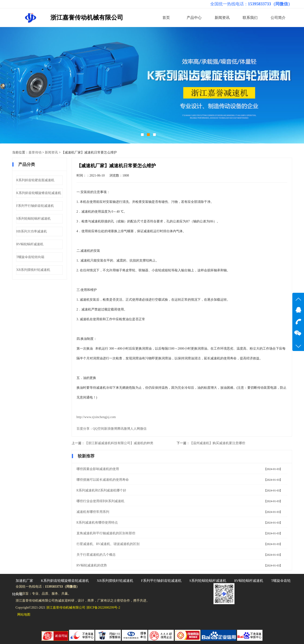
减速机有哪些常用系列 (93, 512)
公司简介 (278, 18)
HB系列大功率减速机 (32, 231)
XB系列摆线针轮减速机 (33, 270)
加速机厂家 (24, 581)
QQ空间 (98, 429)
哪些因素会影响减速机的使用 (98, 469)
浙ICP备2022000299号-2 (103, 608)
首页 (166, 18)
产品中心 (194, 18)
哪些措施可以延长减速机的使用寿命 (103, 480)
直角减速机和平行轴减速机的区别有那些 (106, 533)
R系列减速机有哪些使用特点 (97, 523)
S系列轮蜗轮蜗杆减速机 (34, 219)
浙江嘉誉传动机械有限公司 (87, 18)
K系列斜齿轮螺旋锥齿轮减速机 (39, 193)
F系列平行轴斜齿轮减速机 (35, 206)
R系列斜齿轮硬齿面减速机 (35, 180)
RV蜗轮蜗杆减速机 (30, 244)
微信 (143, 429)
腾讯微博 (124, 429)
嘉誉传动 (35, 152)
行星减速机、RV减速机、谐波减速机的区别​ (108, 544)
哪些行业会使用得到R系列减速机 (100, 501)
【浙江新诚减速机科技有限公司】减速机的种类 (119, 443)
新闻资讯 (222, 18)
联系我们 (250, 18)
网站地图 (24, 615)
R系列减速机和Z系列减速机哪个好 (101, 490)
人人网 (135, 429)
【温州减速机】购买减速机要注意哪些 (217, 443)
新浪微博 (111, 429)
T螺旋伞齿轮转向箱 (30, 257)
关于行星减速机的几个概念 (96, 555)
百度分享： (85, 429)
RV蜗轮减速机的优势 (92, 565)
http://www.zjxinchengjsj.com (96, 417)
